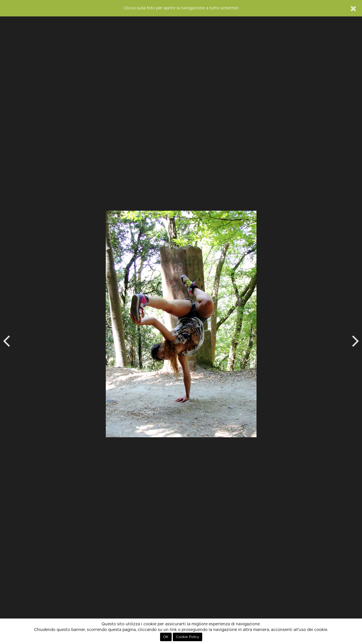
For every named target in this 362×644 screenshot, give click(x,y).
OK (166, 637)
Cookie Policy (188, 637)
